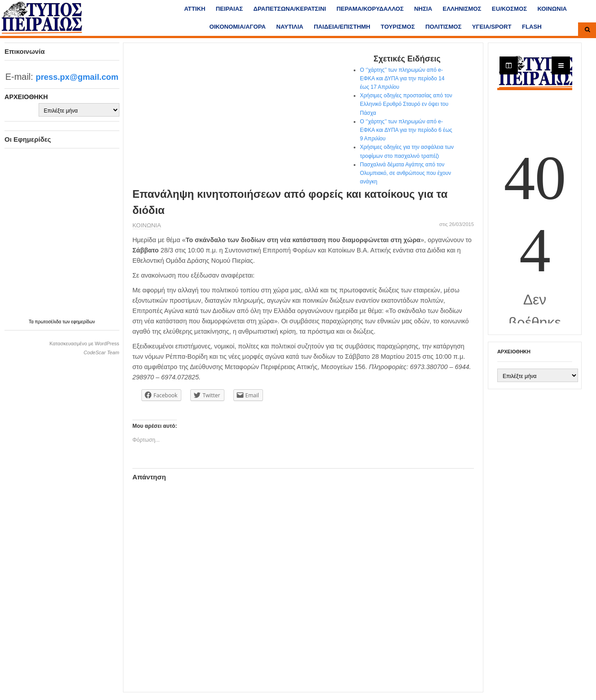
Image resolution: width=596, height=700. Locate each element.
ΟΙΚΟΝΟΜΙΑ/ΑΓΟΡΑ (237, 27)
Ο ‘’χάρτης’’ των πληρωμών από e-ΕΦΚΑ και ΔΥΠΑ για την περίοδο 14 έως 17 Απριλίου (402, 78)
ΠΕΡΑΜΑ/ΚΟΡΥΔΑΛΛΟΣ (370, 9)
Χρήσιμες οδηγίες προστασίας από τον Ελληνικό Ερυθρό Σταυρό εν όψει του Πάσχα (406, 104)
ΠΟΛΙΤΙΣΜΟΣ (444, 27)
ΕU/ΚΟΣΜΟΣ (509, 9)
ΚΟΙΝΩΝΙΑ (552, 9)
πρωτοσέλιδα (49, 322)
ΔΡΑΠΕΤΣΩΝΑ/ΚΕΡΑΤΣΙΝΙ (290, 9)
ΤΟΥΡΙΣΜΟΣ (398, 27)
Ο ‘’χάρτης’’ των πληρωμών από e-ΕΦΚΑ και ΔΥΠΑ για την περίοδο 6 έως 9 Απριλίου (406, 130)
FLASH (532, 27)
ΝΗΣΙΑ (423, 9)
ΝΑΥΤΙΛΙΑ (289, 27)
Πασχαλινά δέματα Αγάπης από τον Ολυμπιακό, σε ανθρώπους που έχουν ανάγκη (405, 173)
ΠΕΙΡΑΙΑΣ (229, 9)
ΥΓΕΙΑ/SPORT (492, 27)
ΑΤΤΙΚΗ (195, 9)
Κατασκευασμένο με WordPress (84, 343)
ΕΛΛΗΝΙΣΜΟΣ (462, 9)
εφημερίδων (83, 322)
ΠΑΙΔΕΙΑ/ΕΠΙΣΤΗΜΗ (342, 27)
